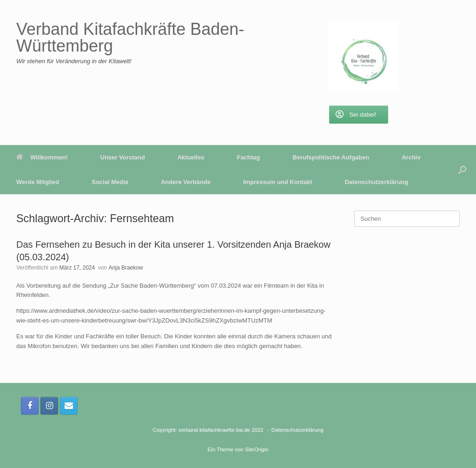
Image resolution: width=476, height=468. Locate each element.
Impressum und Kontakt (278, 182)
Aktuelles (191, 157)
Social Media (110, 182)
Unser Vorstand (123, 157)
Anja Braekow (126, 268)
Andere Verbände (186, 182)
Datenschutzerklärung (377, 182)
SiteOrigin (257, 449)
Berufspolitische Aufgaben (331, 157)
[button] (462, 170)
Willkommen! (42, 157)
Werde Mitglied (38, 182)
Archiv (411, 157)
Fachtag (248, 157)
